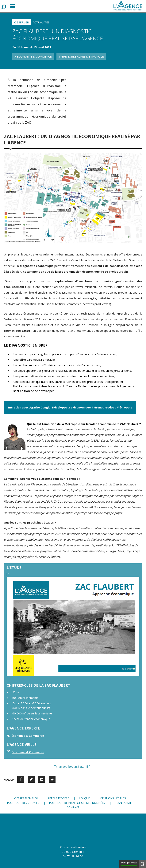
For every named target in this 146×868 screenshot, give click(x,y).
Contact (73, 807)
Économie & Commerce (34, 56)
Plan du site (124, 803)
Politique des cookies (23, 803)
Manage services (129, 864)
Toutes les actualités (73, 767)
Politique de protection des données (77, 803)
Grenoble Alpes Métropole (82, 56)
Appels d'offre (58, 798)
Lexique (84, 798)
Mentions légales (113, 798)
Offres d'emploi (26, 798)
